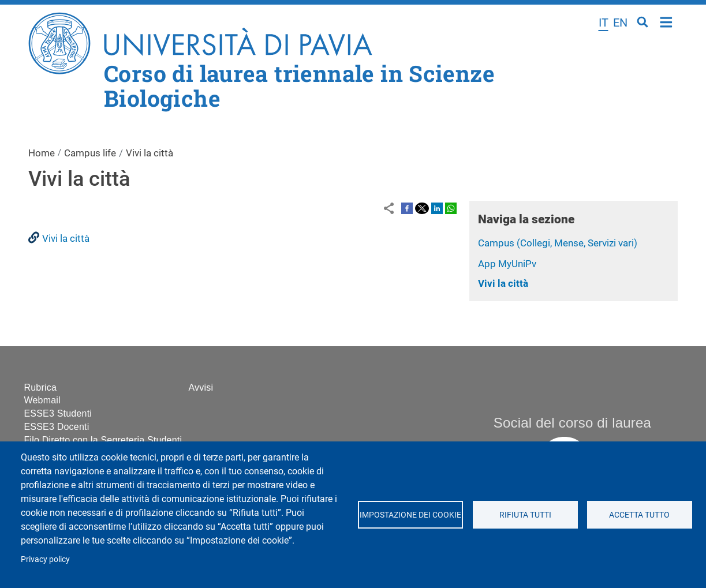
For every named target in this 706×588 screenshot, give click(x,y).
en (620, 23)
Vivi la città (503, 283)
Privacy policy (45, 559)
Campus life (90, 153)
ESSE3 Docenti (57, 427)
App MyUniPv (507, 264)
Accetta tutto (639, 515)
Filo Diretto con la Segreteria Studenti (103, 440)
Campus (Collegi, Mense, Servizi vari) (558, 243)
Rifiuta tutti (525, 515)
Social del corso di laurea (572, 423)
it (604, 23)
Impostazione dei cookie (410, 515)
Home (666, 21)
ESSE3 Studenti (58, 413)
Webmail (42, 400)
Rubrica (41, 387)
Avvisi (201, 387)
